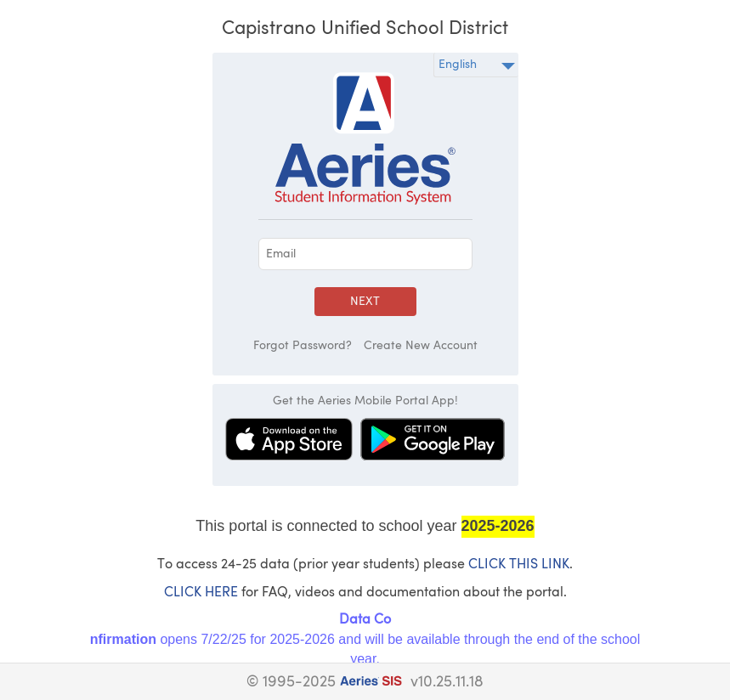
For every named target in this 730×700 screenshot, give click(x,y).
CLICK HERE (201, 593)
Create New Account (421, 346)
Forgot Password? (303, 346)
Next (365, 302)
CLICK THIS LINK (519, 565)
